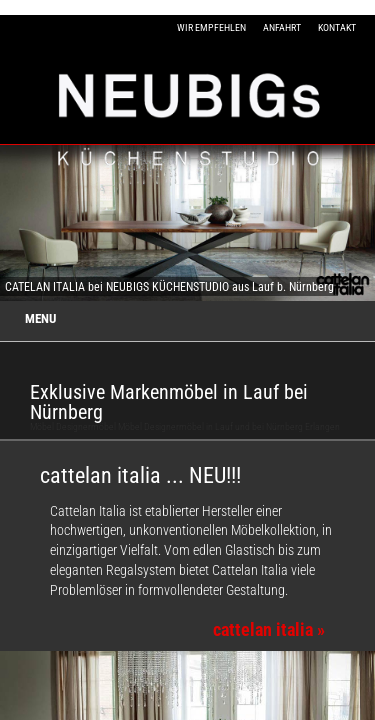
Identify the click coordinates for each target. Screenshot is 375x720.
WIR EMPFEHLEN (211, 27)
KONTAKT (337, 27)
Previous (19, 223)
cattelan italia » (269, 629)
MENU (40, 318)
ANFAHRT (282, 27)
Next (357, 223)
